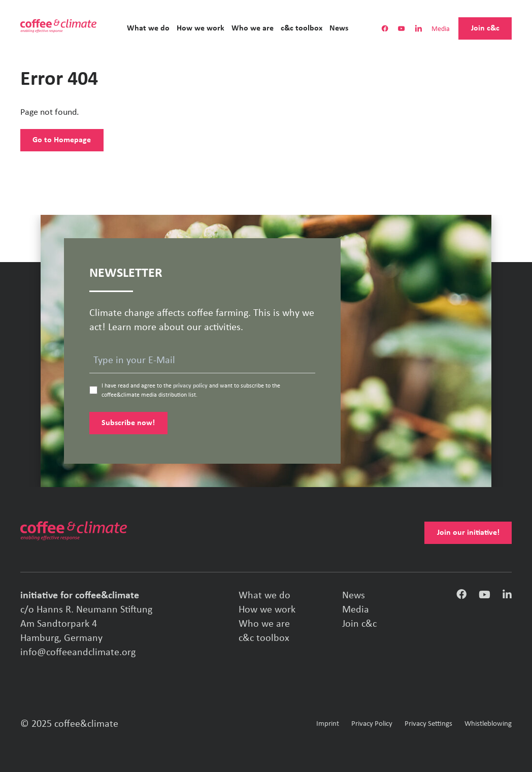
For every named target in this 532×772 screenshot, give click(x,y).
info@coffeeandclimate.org (78, 653)
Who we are (253, 28)
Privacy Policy (372, 724)
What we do (148, 28)
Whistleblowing (488, 724)
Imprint (328, 724)
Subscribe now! (128, 423)
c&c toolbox (302, 28)
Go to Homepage (62, 140)
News (339, 28)
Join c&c (485, 28)
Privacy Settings (428, 724)
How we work (201, 28)
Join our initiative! (468, 533)
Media (441, 30)
